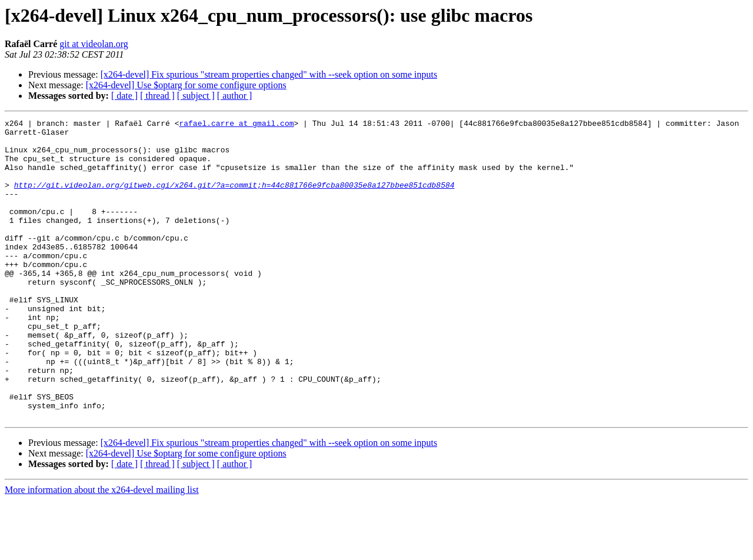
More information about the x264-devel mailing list (102, 550)
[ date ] (124, 96)
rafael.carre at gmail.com (236, 125)
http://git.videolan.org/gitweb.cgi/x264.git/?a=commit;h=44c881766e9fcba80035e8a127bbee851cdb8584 (234, 199)
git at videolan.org (94, 44)
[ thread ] (157, 96)
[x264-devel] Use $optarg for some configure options (186, 85)
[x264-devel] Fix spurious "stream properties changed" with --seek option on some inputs (269, 74)
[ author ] (235, 96)
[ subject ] (196, 96)
